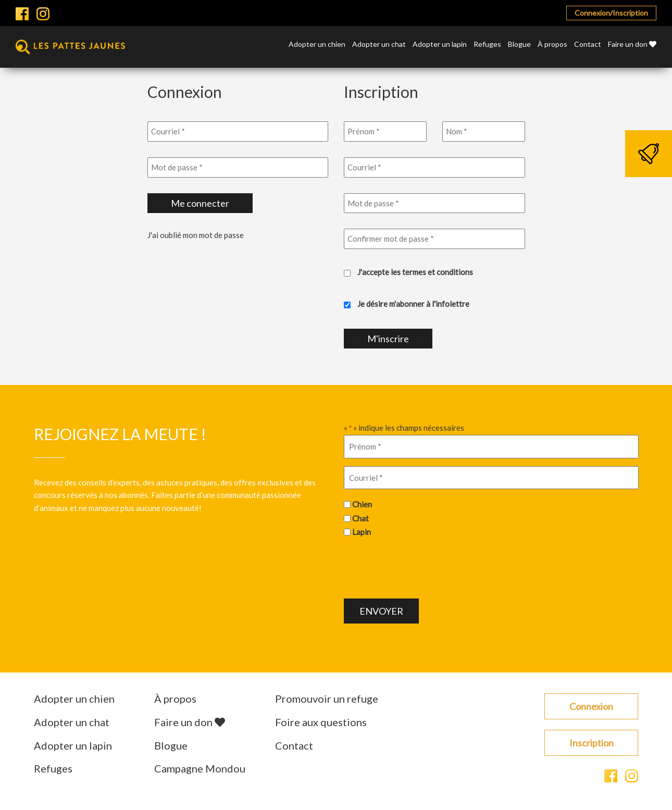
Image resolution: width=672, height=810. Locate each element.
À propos (552, 45)
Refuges (487, 45)
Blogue (519, 45)
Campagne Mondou (200, 768)
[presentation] (423, 567)
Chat (360, 518)
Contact (588, 45)
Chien (362, 504)
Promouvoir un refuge (327, 699)
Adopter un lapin (440, 45)
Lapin (362, 532)
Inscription (592, 743)
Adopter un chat (379, 45)
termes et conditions (438, 272)
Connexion (591, 706)
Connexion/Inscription (611, 13)
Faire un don (632, 45)
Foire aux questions (321, 722)
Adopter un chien (317, 45)
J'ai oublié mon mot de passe (196, 235)
